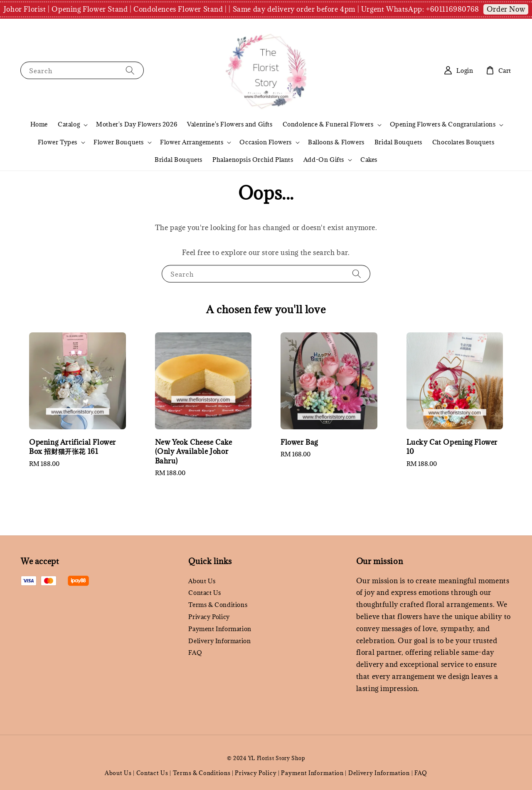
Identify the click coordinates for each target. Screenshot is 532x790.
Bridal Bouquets (398, 142)
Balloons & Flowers (336, 142)
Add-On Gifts (324, 160)
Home (39, 124)
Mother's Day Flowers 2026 (137, 124)
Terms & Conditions (218, 605)
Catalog (69, 124)
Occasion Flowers (266, 142)
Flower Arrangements (192, 142)
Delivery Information (219, 641)
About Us (202, 581)
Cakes (369, 160)
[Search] (130, 70)
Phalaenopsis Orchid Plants (253, 160)
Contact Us (204, 593)
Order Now (506, 9)
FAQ (195, 653)
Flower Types (58, 142)
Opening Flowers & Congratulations (443, 124)
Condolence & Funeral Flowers (328, 124)
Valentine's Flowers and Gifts (230, 124)
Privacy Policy (209, 617)
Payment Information (220, 629)
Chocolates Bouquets (463, 142)
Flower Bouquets (119, 142)
